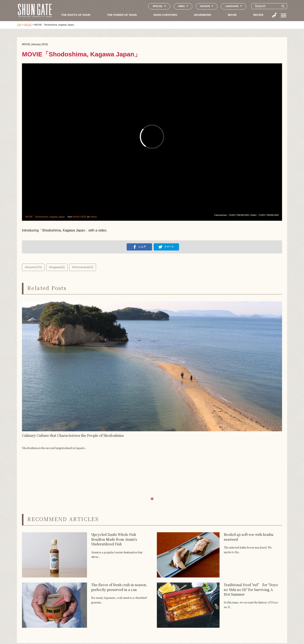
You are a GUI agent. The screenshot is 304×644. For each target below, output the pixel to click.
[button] (152, 499)
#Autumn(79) (33, 267)
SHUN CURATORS (165, 15)
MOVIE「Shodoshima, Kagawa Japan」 (46, 217)
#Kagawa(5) (57, 267)
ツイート (166, 247)
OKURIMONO (202, 15)
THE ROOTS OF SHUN (76, 15)
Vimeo (93, 217)
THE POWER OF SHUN (122, 15)
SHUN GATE (80, 217)
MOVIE (232, 15)
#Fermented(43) (83, 267)
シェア (139, 247)
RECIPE (258, 15)
